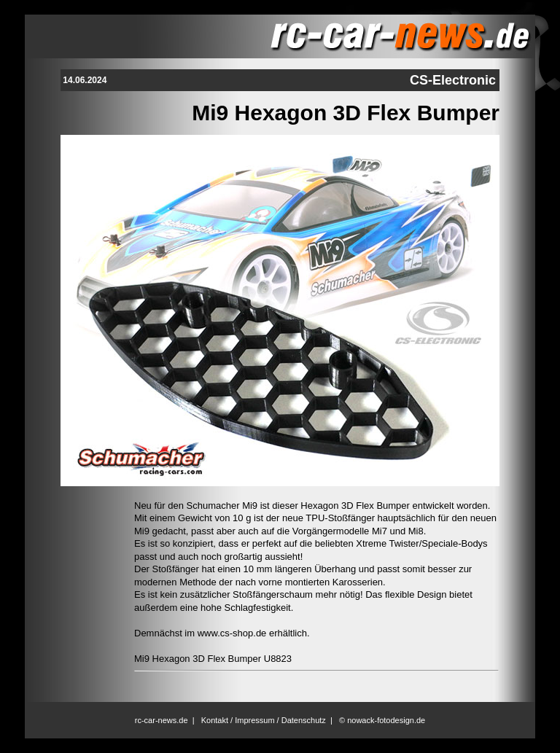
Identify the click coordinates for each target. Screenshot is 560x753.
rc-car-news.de (162, 720)
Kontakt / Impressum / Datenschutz (264, 720)
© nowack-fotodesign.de (382, 720)
